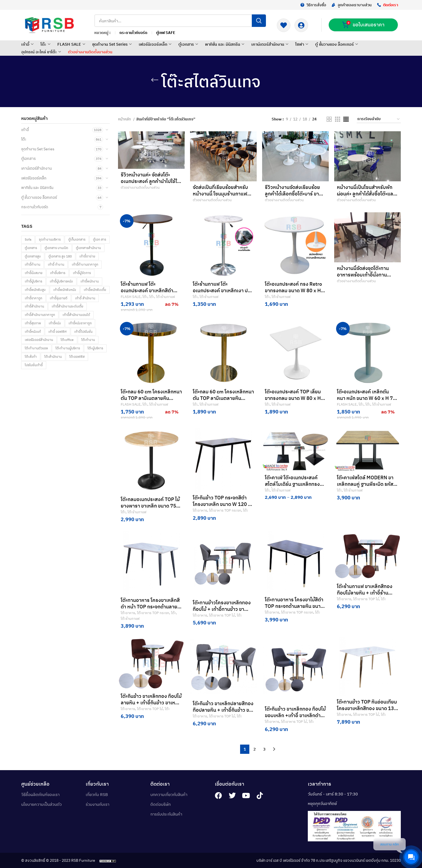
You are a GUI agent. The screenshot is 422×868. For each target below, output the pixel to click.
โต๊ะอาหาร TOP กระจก (225, 510)
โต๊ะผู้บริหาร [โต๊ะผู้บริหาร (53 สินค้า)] (95, 348)
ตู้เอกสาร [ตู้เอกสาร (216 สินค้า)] (31, 248)
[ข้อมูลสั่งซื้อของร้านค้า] (379, 119)
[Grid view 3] (338, 119)
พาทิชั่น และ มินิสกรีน (225, 44)
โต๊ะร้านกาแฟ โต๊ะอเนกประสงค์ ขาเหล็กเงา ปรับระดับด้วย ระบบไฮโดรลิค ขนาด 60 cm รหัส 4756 (223, 294)
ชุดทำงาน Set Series (113, 44)
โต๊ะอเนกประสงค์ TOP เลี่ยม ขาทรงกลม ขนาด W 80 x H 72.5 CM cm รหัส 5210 (293, 398)
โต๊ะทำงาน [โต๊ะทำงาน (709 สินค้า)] (88, 340)
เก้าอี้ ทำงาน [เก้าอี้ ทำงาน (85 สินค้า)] (56, 264)
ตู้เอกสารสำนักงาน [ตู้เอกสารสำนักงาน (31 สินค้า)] (88, 248)
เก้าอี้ (28, 44)
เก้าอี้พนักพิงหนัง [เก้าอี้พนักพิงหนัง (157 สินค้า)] (65, 290)
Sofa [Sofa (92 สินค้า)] (28, 239)
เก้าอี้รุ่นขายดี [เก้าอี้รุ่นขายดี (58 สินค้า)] (59, 298)
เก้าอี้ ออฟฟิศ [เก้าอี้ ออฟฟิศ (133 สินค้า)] (58, 332)
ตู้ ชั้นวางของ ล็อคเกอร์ (337, 44)
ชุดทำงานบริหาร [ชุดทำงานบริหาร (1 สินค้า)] (50, 239)
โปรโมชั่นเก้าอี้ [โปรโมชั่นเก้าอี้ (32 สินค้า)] (34, 365)
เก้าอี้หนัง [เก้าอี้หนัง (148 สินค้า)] (55, 323)
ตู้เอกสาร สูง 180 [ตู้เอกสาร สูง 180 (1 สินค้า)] (60, 256)
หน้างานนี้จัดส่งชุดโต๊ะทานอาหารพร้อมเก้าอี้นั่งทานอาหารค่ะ (363, 275)
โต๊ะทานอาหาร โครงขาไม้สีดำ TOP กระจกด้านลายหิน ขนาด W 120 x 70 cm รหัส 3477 (294, 606)
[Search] (180, 21)
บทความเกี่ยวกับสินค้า (169, 794)
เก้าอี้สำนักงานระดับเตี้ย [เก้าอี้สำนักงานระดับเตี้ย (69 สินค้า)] (67, 306)
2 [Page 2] (255, 749)
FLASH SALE (72, 44)
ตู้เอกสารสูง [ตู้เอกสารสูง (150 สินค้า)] (33, 256)
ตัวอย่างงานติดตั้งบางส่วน (90, 52)
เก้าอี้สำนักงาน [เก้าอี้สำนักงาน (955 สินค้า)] (34, 306)
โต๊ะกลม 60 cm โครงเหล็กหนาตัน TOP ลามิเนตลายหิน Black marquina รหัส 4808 (151, 398)
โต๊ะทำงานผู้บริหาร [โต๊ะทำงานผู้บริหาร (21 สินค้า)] (68, 348)
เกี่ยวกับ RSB (97, 794)
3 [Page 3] (264, 749)
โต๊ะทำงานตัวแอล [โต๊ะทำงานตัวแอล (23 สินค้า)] (36, 348)
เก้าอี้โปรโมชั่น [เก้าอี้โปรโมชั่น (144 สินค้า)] (83, 332)
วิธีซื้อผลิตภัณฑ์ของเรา (40, 794)
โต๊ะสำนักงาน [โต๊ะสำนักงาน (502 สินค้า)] (53, 357)
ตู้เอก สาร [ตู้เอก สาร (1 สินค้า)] (100, 239)
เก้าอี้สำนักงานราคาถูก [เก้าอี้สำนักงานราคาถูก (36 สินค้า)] (40, 315)
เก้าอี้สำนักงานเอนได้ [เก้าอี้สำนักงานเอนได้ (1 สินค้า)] (76, 315)
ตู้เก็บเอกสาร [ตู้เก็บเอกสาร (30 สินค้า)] (77, 239)
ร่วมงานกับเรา (97, 804)
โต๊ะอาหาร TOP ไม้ (222, 615)
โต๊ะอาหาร (200, 510)
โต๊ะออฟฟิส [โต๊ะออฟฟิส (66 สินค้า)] (77, 357)
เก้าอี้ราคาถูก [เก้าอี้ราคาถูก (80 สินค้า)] (33, 298)
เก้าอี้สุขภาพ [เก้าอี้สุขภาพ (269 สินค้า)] (33, 323)
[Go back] (155, 80)
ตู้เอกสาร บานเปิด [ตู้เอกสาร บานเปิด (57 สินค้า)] (56, 248)
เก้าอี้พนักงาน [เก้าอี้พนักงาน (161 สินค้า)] (90, 281)
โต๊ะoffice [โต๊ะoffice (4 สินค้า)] (67, 340)
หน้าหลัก (125, 119)
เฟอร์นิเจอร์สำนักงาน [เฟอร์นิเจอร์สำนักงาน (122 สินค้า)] (39, 340)
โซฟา (302, 44)
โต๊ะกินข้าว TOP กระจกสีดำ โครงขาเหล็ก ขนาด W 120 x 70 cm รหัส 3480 (222, 504)
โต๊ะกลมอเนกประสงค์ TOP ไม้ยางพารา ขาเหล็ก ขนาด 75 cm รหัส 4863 (150, 506)
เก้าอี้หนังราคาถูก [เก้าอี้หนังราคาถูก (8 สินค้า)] (80, 323)
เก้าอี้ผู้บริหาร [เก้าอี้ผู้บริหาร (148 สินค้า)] (33, 281)
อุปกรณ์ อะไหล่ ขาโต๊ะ (42, 52)
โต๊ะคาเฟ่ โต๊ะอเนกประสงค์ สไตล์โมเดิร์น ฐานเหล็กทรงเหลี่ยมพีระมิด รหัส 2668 (292, 484)
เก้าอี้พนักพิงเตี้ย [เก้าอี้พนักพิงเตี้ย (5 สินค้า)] (95, 290)
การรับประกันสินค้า (166, 814)
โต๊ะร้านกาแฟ (165, 297)
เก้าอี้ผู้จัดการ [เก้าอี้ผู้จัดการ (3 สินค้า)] (82, 273)
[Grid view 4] (346, 119)
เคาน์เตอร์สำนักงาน (270, 44)
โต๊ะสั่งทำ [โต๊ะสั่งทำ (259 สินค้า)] (31, 357)
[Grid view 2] (329, 119)
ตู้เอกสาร (189, 44)
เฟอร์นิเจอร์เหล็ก (156, 44)
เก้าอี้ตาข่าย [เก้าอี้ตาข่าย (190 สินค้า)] (87, 256)
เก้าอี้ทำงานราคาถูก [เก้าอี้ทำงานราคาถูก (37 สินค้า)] (85, 264)
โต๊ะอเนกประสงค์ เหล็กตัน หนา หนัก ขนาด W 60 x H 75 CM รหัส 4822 (366, 398)
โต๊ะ (46, 44)
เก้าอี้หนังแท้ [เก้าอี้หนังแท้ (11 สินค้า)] (33, 332)
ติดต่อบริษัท (161, 804)
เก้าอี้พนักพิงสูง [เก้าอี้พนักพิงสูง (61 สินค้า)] (35, 290)
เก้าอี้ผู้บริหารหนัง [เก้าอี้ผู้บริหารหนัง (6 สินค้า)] (61, 281)
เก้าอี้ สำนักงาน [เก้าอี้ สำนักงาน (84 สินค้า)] (85, 298)
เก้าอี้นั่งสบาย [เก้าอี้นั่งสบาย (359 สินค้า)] (34, 273)
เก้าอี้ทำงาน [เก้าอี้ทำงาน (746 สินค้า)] (32, 264)
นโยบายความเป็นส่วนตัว (41, 804)
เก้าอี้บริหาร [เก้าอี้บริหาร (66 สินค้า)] (58, 273)
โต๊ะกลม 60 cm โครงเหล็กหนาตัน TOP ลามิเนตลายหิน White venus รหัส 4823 (223, 398)
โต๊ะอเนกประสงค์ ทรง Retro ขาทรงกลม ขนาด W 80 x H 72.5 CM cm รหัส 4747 (293, 290)
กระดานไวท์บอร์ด (35, 207)
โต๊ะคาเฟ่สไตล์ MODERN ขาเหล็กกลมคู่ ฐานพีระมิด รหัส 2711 (365, 484)
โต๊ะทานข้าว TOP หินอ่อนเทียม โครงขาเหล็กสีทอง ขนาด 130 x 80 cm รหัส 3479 (367, 708)
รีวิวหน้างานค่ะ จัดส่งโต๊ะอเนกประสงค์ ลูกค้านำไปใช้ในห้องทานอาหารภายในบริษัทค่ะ (151, 181)
